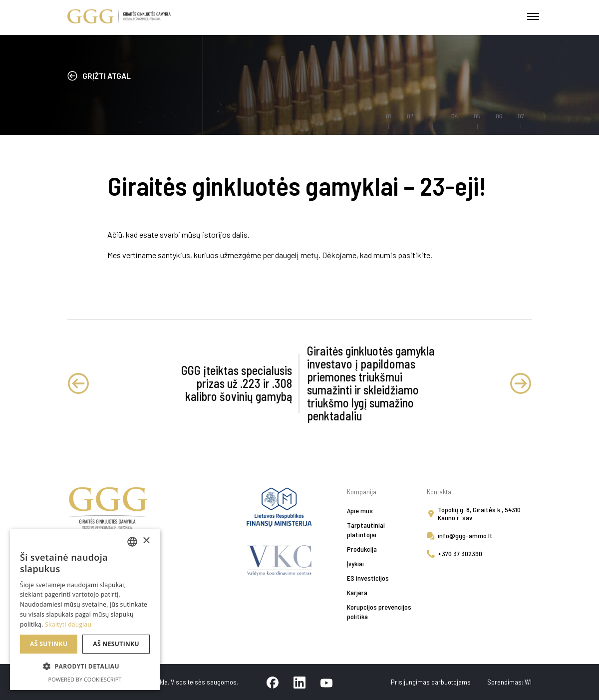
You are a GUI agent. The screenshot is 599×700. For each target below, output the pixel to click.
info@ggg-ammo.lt (465, 535)
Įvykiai (355, 563)
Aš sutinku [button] (49, 644)
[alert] (85, 610)
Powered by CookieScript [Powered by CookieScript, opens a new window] (85, 679)
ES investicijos (368, 578)
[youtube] (326, 682)
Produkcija (362, 549)
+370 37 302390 (460, 553)
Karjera (357, 592)
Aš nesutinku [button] (116, 644)
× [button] (146, 541)
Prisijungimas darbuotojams (432, 682)
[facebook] (273, 682)
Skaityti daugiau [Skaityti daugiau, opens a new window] (68, 624)
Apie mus (360, 511)
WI (528, 682)
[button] (85, 667)
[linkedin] (299, 682)
